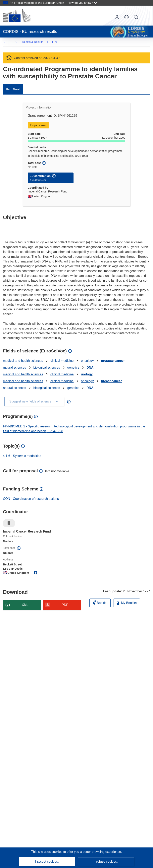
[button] (127, 17)
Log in (117, 17)
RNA (90, 388)
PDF (65, 605)
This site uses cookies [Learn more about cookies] (47, 852)
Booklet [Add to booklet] (100, 602)
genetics (73, 367)
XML (25, 605)
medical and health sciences (23, 361)
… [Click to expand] (10, 42)
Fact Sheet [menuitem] (13, 89)
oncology (87, 361)
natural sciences (15, 367)
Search (136, 17)
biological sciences (47, 367)
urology (87, 374)
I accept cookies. (47, 862)
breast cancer (111, 381)
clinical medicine (62, 361)
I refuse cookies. (106, 862)
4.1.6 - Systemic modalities (22, 456)
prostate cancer (113, 361)
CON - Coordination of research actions (31, 499)
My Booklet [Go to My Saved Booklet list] (127, 603)
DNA (90, 367)
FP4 (23, 42)
